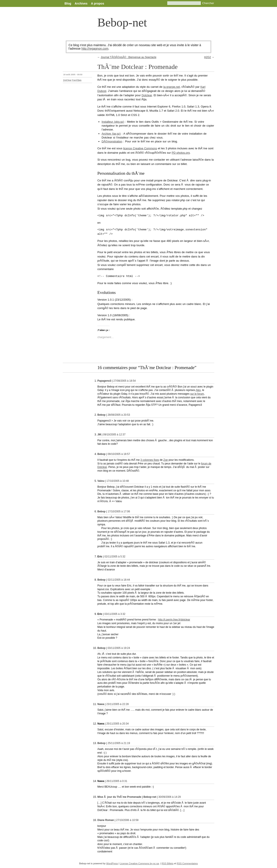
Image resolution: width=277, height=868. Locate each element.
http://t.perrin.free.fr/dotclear (174, 620)
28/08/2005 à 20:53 (119, 415)
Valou (101, 481)
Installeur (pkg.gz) (113, 122)
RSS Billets (167, 863)
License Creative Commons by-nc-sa (139, 863)
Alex (198, 390)
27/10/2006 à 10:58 (127, 820)
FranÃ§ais (77, 80)
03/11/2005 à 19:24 (119, 648)
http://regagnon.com (95, 49)
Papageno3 (104, 381)
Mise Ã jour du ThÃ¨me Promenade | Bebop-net (127, 797)
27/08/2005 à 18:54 (125, 381)
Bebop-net (122, 22)
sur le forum (197, 394)
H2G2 (207, 57)
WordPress (112, 863)
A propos (97, 3)
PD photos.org (181, 153)
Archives (81, 3)
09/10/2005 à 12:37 (114, 435)
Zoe (166, 460)
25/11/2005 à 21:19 (119, 743)
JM (99, 435)
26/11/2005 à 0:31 (117, 781)
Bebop (101, 415)
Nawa (101, 704)
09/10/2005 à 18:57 (119, 454)
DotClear (67, 80)
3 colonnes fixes (150, 460)
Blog (68, 3)
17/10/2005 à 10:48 (118, 481)
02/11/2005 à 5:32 (115, 557)
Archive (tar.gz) (111, 134)
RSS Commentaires (187, 863)
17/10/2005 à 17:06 (119, 511)
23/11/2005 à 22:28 (117, 704)
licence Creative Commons (140, 148)
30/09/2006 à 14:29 (170, 797)
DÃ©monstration (112, 141)
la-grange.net (172, 87)
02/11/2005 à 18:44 (119, 580)
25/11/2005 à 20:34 (117, 724)
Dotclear (147, 95)
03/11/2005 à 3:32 (115, 614)
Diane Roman (106, 820)
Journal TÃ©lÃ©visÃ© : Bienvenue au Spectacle (128, 57)
